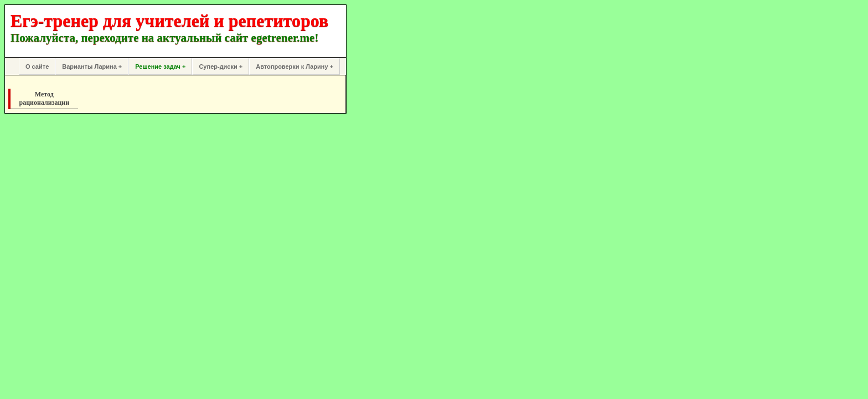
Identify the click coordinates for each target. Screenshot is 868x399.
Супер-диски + (221, 66)
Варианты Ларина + (92, 66)
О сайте (37, 66)
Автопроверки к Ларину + (294, 66)
